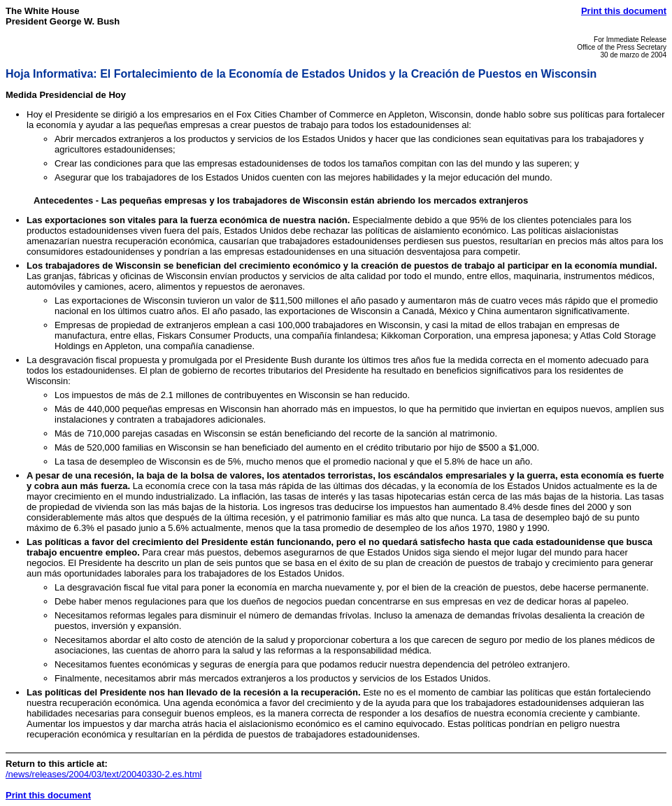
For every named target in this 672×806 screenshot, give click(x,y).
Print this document (624, 11)
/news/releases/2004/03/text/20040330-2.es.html (103, 774)
